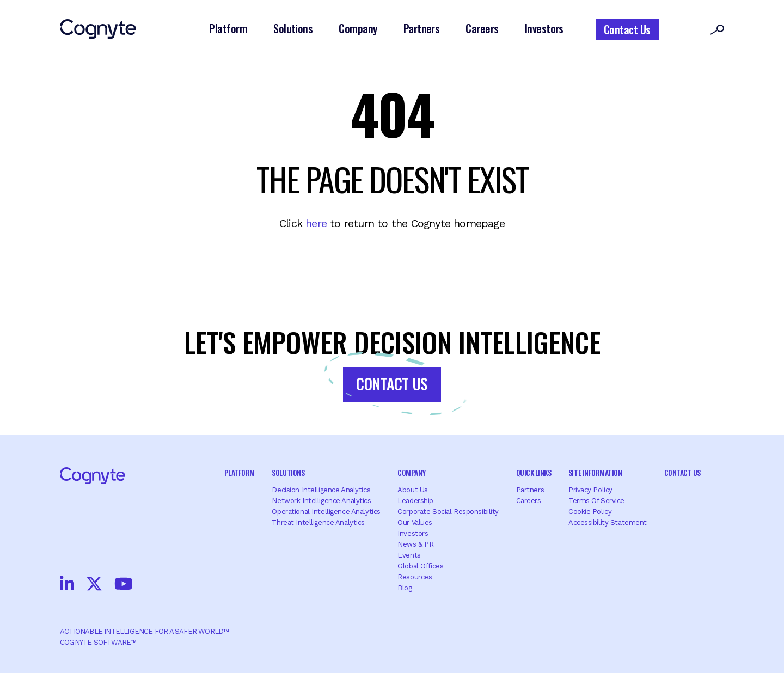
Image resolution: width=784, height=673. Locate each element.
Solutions (293, 28)
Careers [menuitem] (529, 501)
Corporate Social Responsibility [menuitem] (448, 512)
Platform (228, 28)
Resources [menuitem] (415, 577)
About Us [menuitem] (413, 490)
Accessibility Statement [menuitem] (608, 522)
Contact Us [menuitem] (682, 472)
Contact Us (627, 29)
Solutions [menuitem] (288, 472)
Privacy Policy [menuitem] (590, 490)
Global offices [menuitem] (420, 566)
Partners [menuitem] (530, 490)
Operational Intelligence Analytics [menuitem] (326, 512)
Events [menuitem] (409, 555)
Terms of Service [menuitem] (596, 501)
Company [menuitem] (411, 472)
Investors (544, 28)
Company (358, 28)
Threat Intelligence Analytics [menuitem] (318, 522)
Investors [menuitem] (413, 533)
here (316, 223)
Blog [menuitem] (405, 588)
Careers (482, 28)
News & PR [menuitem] (415, 544)
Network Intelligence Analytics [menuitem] (321, 501)
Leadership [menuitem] (415, 501)
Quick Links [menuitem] (534, 472)
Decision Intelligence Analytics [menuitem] (321, 490)
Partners (422, 28)
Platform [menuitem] (240, 472)
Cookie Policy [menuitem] (590, 512)
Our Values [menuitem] (415, 522)
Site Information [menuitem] (595, 472)
